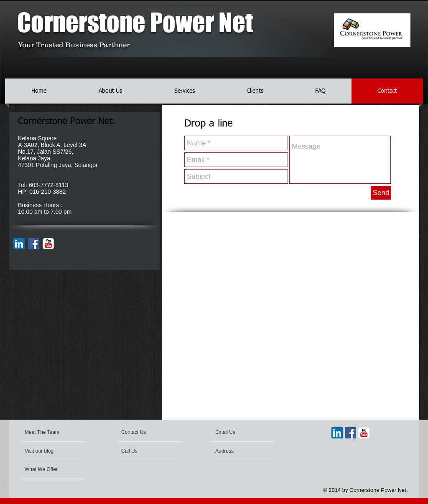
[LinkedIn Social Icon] (19, 244)
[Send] (381, 193)
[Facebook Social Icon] (34, 244)
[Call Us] (144, 451)
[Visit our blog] (45, 451)
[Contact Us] (141, 432)
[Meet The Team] (57, 432)
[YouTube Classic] (48, 244)
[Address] (238, 451)
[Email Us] (238, 432)
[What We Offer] (50, 469)
